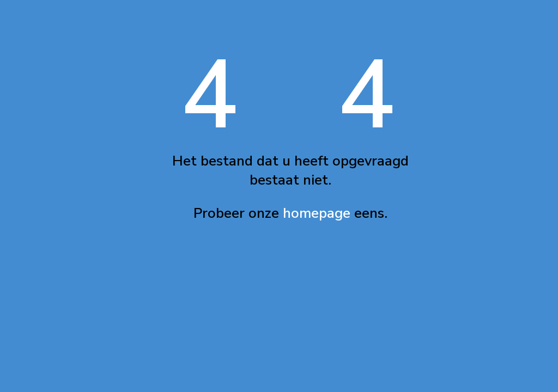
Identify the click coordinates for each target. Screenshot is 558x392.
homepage (317, 213)
